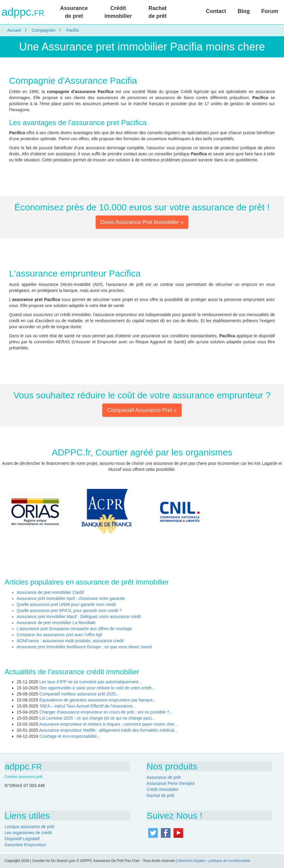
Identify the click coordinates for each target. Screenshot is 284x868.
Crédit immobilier (118, 12)
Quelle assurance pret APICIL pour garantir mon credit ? (69, 611)
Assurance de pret (74, 12)
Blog (244, 11)
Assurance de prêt (164, 777)
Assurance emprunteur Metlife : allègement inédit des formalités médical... (108, 730)
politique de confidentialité (229, 861)
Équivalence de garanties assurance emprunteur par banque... (98, 700)
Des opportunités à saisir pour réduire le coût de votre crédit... (97, 688)
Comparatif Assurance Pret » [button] (142, 410)
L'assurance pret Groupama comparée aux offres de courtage (74, 629)
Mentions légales (192, 861)
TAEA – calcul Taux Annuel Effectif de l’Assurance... (88, 706)
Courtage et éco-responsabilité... (70, 736)
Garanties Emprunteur (25, 845)
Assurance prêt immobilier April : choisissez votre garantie (71, 598)
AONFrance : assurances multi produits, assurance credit (70, 641)
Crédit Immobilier (163, 789)
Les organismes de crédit (28, 833)
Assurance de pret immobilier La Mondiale (56, 623)
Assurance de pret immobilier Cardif (50, 592)
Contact (216, 11)
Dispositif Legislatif (22, 839)
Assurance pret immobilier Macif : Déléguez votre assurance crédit (79, 617)
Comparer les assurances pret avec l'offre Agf (59, 635)
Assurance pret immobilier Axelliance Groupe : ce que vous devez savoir (84, 647)
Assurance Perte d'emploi (171, 783)
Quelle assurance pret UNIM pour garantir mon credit (66, 604)
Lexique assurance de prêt (29, 827)
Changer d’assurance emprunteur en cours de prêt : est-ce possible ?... (106, 712)
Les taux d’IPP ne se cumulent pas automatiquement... (91, 682)
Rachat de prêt (158, 12)
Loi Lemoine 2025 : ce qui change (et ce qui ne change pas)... (97, 718)
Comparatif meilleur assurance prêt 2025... (80, 694)
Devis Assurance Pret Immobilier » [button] (142, 222)
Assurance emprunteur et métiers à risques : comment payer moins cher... (108, 724)
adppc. (23, 12)
